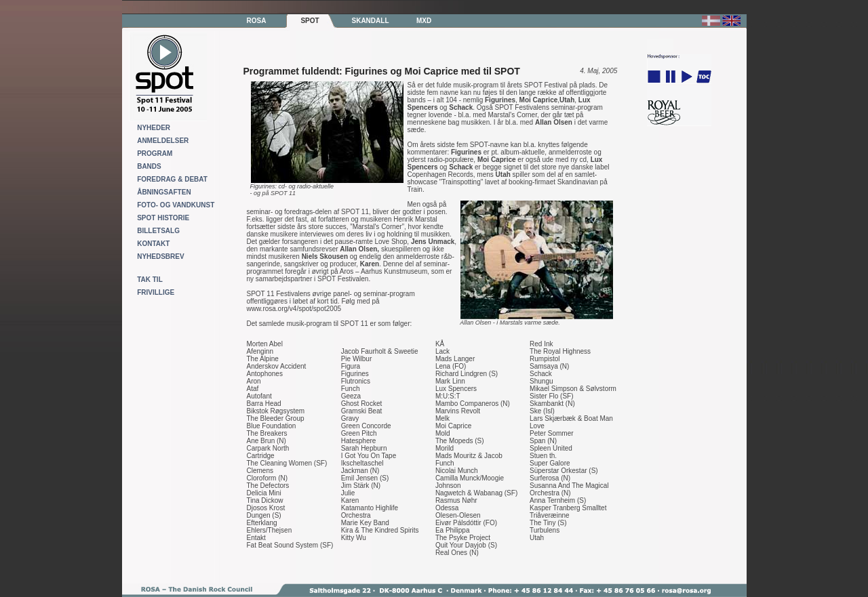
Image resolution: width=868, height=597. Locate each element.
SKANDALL (371, 21)
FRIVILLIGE (156, 292)
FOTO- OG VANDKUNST (176, 205)
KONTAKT (153, 244)
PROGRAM (155, 153)
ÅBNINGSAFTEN (164, 192)
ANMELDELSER (163, 141)
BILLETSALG (158, 231)
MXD (424, 21)
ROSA (257, 21)
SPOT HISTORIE (163, 218)
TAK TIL (150, 280)
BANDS (149, 166)
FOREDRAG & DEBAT (172, 179)
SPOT (310, 21)
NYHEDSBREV (160, 256)
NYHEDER (154, 128)
